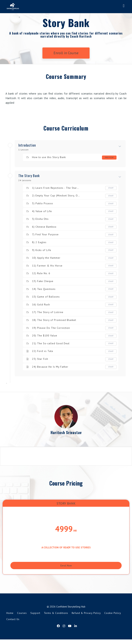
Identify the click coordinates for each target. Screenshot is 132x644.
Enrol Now (66, 567)
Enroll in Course (66, 53)
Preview (109, 157)
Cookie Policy (113, 617)
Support (35, 617)
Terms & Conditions (56, 617)
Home (10, 617)
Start (111, 188)
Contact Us (13, 624)
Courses (22, 617)
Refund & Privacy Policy (86, 617)
